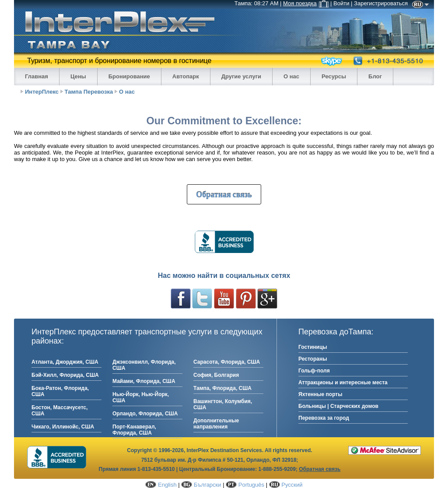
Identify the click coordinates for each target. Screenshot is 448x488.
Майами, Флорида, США (144, 381)
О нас (291, 76)
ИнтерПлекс (42, 92)
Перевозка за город (324, 418)
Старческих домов (354, 406)
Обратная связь (224, 194)
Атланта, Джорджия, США (65, 362)
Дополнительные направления (216, 424)
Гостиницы (313, 347)
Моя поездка (306, 3)
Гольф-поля (314, 371)
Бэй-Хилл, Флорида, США (65, 375)
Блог (375, 76)
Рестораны (313, 359)
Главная (37, 76)
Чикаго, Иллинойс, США (63, 427)
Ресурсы (334, 76)
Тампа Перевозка (89, 92)
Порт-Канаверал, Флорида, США (134, 430)
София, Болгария (216, 375)
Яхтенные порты (320, 394)
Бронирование (129, 76)
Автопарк (186, 76)
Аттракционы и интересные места (343, 383)
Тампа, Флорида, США (222, 388)
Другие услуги (241, 76)
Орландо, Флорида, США (145, 414)
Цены (78, 76)
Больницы (312, 406)
